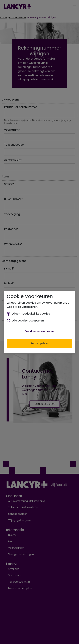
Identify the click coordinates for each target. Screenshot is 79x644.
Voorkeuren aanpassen (39, 331)
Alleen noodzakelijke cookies (28, 314)
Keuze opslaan (39, 343)
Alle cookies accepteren (25, 321)
